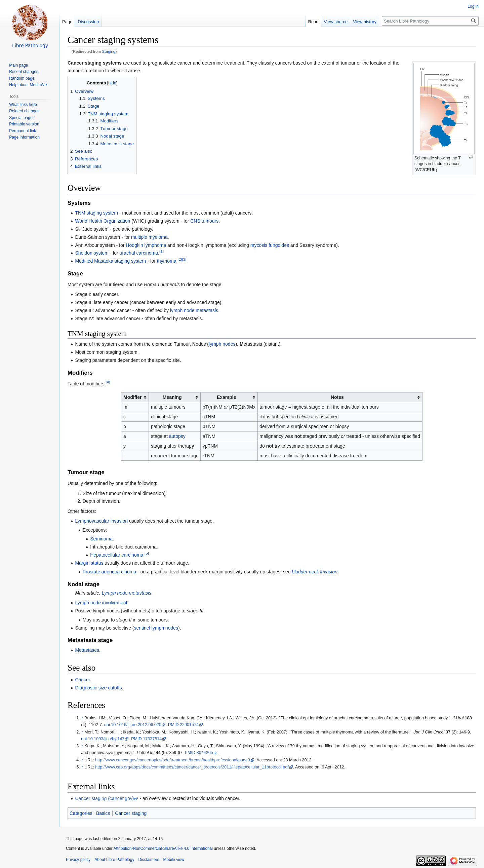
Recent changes (24, 72)
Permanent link (23, 131)
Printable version (24, 124)
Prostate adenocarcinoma (110, 572)
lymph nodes (222, 344)
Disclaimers (149, 860)
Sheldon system (92, 253)
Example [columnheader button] (227, 397)
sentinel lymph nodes (156, 628)
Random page (22, 78)
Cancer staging (131, 813)
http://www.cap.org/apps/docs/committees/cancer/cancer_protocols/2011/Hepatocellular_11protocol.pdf (192, 767)
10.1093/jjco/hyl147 (106, 739)
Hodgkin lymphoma (146, 245)
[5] (147, 553)
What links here (23, 105)
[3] (184, 259)
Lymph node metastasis (127, 593)
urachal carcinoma (139, 253)
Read (313, 22)
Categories (81, 813)
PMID (173, 725)
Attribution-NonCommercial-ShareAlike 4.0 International (163, 848)
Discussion (88, 22)
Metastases (87, 650)
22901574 (189, 725)
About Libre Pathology (114, 860)
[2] (180, 259)
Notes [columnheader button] (337, 397)
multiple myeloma (149, 237)
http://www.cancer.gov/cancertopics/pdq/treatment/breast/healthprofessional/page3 (173, 760)
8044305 (205, 753)
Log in (473, 6)
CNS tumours (204, 221)
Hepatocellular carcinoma (117, 555)
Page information (24, 137)
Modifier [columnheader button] (132, 397)
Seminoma (101, 539)
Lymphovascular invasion (101, 521)
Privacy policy (78, 860)
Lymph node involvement (101, 603)
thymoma (167, 261)
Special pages (22, 118)
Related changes (24, 111)
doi (107, 725)
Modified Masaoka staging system (110, 261)
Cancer (82, 680)
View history (365, 22)
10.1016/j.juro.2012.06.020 (136, 725)
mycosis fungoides (270, 245)
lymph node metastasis (194, 310)
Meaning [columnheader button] (172, 397)
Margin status (89, 563)
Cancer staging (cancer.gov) (104, 798)
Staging (109, 51)
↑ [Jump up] (82, 718)
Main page (18, 65)
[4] (108, 382)
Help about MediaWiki (29, 85)
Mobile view (174, 860)
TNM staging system (96, 213)
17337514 (152, 739)
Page (67, 22)
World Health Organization (103, 221)
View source (336, 22)
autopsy (177, 436)
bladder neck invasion (314, 572)
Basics (103, 813)
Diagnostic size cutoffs (98, 688)
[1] (162, 251)
